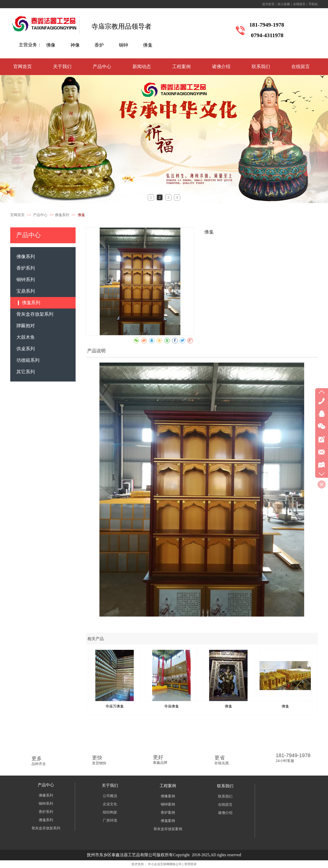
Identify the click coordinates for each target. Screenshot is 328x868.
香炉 (99, 45)
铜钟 (124, 45)
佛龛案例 (168, 821)
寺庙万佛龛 (115, 706)
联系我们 (225, 786)
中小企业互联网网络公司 (165, 864)
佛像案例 (168, 796)
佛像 (51, 45)
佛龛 (148, 45)
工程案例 (168, 786)
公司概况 (110, 796)
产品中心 (41, 215)
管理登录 (190, 864)
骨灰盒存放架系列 (46, 828)
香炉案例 (168, 813)
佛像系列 (46, 795)
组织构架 (110, 812)
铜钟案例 (168, 804)
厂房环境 (110, 821)
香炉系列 (46, 812)
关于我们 (110, 785)
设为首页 (268, 4)
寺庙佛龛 (171, 706)
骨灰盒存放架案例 (168, 829)
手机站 (313, 4)
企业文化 (110, 804)
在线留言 (299, 4)
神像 (75, 45)
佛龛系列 (62, 215)
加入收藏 (284, 4)
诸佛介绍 (225, 813)
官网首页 (17, 215)
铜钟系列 (46, 804)
